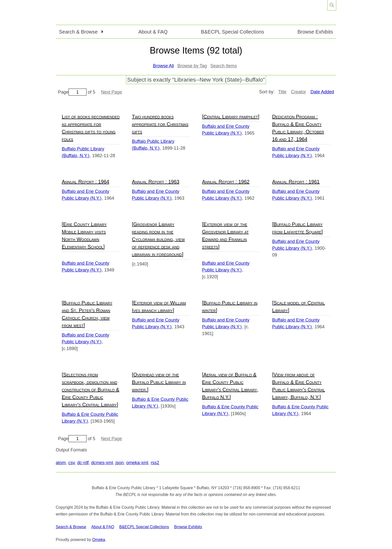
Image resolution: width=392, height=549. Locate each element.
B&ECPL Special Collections (233, 32)
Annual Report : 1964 (85, 182)
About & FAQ (153, 32)
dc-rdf (83, 463)
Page (72, 92)
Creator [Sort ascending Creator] (298, 92)
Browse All (163, 66)
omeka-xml (137, 463)
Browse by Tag (192, 66)
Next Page (111, 92)
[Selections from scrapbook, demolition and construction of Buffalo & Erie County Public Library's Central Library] (90, 390)
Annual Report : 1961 (296, 182)
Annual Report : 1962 (226, 182)
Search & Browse (71, 527)
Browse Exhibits (315, 32)
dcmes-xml (102, 463)
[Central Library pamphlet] (231, 117)
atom (61, 463)
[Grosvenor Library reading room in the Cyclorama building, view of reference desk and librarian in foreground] (158, 239)
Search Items (223, 66)
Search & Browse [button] (79, 32)
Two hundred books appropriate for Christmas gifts (160, 124)
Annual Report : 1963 (156, 182)
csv (71, 463)
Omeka (99, 540)
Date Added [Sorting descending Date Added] (322, 92)
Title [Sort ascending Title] (282, 92)
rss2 (155, 463)
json (120, 463)
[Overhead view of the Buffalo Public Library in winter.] (159, 382)
